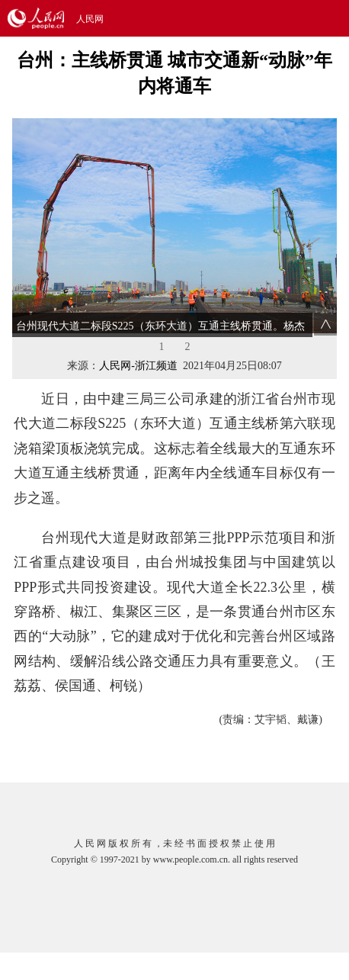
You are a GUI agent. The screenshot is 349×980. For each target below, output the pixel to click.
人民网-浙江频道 (138, 366)
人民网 (90, 19)
